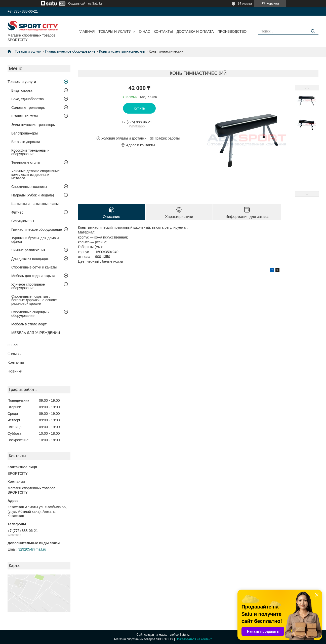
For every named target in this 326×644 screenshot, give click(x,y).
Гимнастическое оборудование (70, 51)
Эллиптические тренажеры (33, 125)
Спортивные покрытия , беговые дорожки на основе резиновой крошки (34, 300)
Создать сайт (77, 4)
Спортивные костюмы (29, 187)
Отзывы (14, 354)
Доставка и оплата (195, 31)
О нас (144, 31)
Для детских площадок (30, 259)
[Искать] (313, 31)
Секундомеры (23, 221)
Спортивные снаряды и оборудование (30, 314)
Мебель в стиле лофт (29, 324)
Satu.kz (184, 635)
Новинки (15, 371)
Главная (87, 31)
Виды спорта (22, 90)
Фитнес (17, 212)
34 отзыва (245, 4)
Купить (139, 108)
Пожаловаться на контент (194, 639)
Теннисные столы (26, 162)
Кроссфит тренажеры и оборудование (30, 152)
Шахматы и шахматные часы (35, 204)
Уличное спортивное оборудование (28, 286)
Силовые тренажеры (28, 108)
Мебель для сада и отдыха (33, 276)
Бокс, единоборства (28, 99)
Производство (232, 31)
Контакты (163, 31)
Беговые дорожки (26, 142)
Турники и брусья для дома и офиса (35, 240)
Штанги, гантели (25, 116)
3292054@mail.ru (32, 549)
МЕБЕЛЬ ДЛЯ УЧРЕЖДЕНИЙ (36, 333)
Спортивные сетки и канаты (34, 267)
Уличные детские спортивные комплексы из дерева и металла (35, 175)
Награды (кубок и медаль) (33, 195)
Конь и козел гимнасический (122, 51)
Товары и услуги (115, 31)
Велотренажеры (25, 133)
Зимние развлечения (28, 250)
